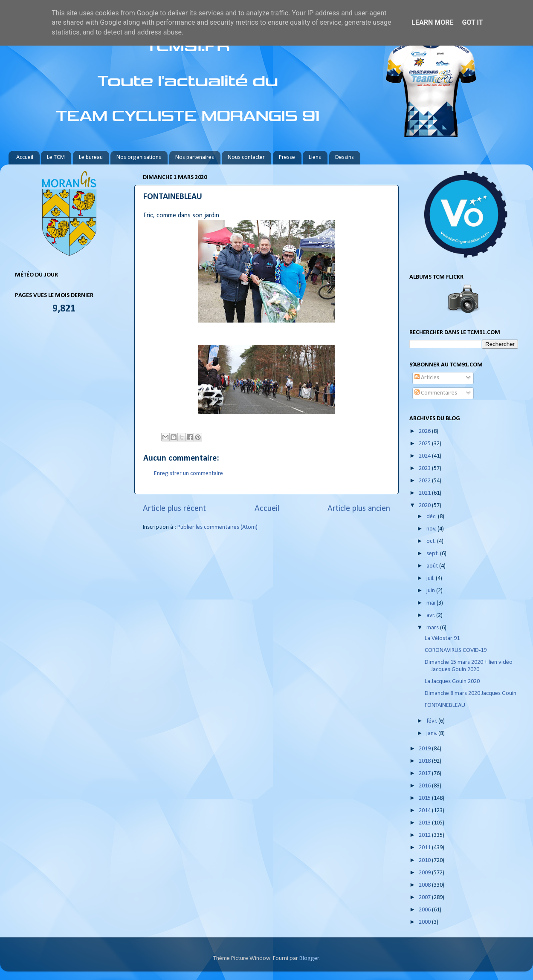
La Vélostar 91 (442, 638)
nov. (432, 529)
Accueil (25, 157)
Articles (427, 378)
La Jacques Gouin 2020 (452, 682)
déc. (432, 517)
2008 (425, 885)
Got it (472, 22)
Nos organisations (139, 157)
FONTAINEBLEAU (445, 705)
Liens (315, 157)
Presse (287, 157)
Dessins (345, 157)
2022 (425, 481)
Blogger (309, 958)
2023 (425, 468)
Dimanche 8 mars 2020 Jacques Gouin (471, 693)
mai (432, 603)
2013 (425, 823)
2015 (425, 798)
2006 (425, 910)
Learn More (432, 22)
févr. (432, 721)
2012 (425, 835)
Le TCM (56, 157)
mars (433, 628)
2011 (425, 848)
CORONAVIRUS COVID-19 (456, 650)
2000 (425, 922)
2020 (425, 506)
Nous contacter (246, 157)
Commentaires (436, 393)
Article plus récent (174, 509)
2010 (425, 860)
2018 (425, 761)
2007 (425, 898)
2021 (425, 493)
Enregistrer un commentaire (188, 474)
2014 (425, 811)
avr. (431, 615)
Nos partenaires (195, 157)
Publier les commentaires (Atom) (217, 527)
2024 (425, 456)
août (433, 566)
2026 (425, 431)
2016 (425, 786)
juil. (431, 578)
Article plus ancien (359, 509)
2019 (425, 749)
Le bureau (91, 157)
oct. (432, 541)
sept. (433, 554)
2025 (425, 444)
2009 (425, 873)
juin (431, 591)
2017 (425, 774)
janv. (432, 734)
